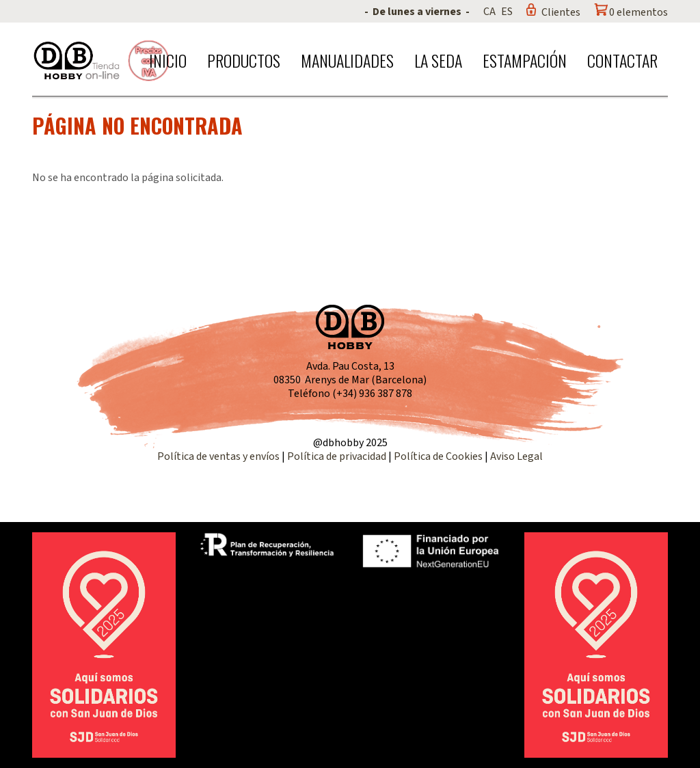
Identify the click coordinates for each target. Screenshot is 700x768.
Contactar (622, 60)
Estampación (525, 60)
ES (507, 12)
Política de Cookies (438, 456)
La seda (438, 60)
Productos (244, 60)
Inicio (168, 60)
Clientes (561, 12)
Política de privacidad (338, 456)
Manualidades (347, 60)
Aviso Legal (516, 456)
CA (489, 12)
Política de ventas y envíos (219, 456)
